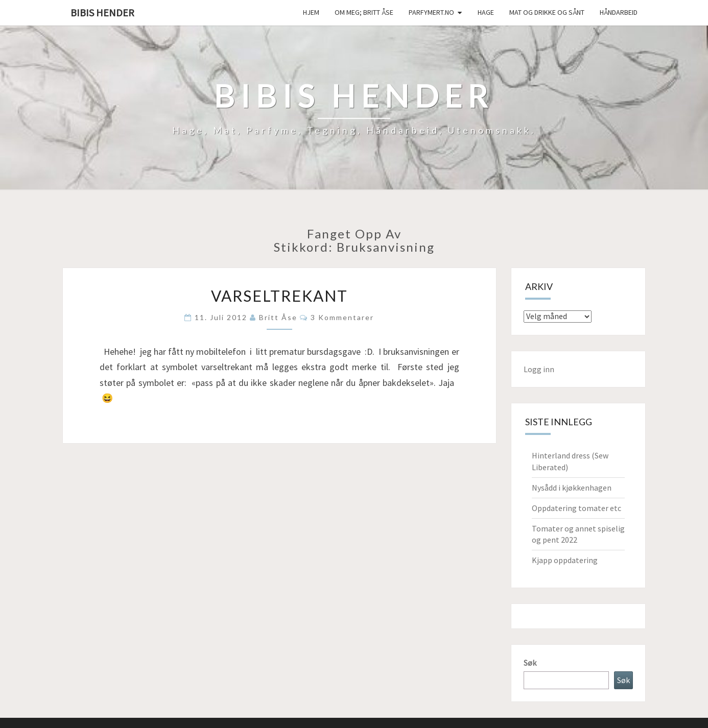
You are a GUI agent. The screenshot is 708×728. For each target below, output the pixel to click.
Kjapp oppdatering (565, 560)
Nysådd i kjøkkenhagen (572, 488)
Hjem (311, 12)
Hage (486, 12)
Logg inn (539, 369)
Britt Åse (278, 317)
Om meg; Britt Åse (364, 12)
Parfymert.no (431, 12)
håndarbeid (619, 12)
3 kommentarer (342, 317)
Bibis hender (102, 13)
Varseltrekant (279, 296)
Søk (530, 663)
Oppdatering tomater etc (576, 508)
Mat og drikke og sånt (547, 12)
